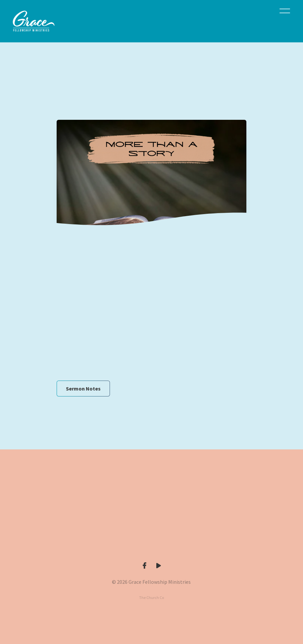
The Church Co (151, 598)
